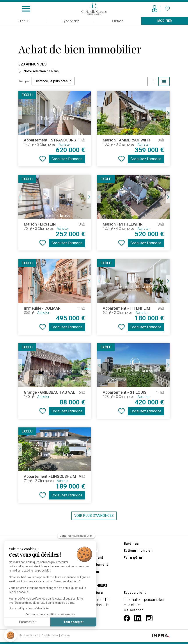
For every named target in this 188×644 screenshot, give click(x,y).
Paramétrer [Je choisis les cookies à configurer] (27, 622)
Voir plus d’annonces (94, 516)
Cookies (66, 635)
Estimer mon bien (138, 551)
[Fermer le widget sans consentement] (76, 536)
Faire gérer (133, 558)
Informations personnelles (144, 600)
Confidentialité (50, 635)
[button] (10, 635)
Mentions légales (28, 635)
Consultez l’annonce (67, 159)
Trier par (24, 81)
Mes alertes (133, 605)
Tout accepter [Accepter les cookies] (74, 622)
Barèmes (131, 544)
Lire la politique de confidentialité (29, 609)
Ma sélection (133, 610)
